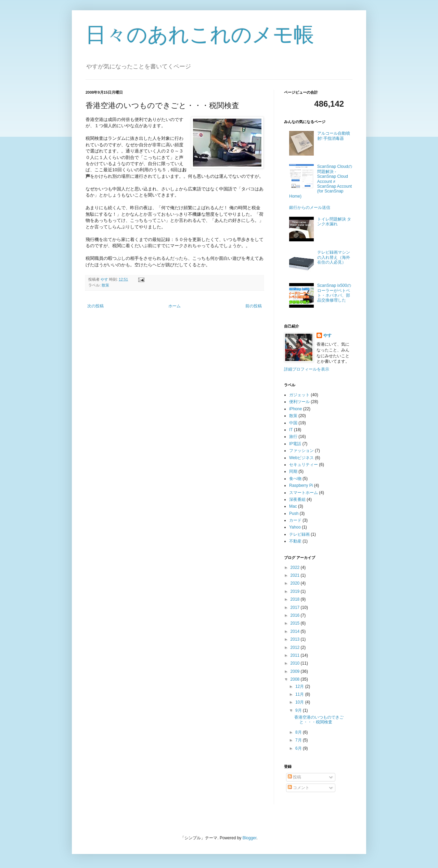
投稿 (294, 777)
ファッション (301, 451)
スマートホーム (304, 493)
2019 (296, 591)
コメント (299, 788)
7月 (299, 740)
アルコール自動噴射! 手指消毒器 (334, 136)
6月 (299, 748)
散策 (105, 285)
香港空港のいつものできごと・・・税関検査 (319, 720)
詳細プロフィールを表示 (307, 369)
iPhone (295, 409)
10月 (300, 702)
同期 (293, 471)
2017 (296, 607)
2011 (296, 655)
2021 (296, 575)
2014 (296, 631)
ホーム (175, 306)
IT (291, 430)
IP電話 (295, 444)
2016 (296, 615)
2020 (296, 583)
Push (294, 513)
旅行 (293, 437)
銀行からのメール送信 (310, 208)
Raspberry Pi (301, 485)
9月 (299, 710)
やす (327, 335)
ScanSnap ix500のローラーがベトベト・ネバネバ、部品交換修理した (334, 293)
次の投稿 (95, 306)
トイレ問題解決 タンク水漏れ (334, 222)
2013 (296, 639)
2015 (296, 623)
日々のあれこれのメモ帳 (200, 35)
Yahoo (295, 527)
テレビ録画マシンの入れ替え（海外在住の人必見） (334, 257)
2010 (296, 663)
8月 (299, 732)
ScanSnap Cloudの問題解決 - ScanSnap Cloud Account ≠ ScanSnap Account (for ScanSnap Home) (321, 181)
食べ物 (295, 479)
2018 (296, 599)
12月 (300, 686)
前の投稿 (254, 306)
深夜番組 (297, 499)
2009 (296, 671)
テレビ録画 (299, 534)
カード (295, 520)
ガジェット (299, 395)
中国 (293, 423)
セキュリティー (304, 465)
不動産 (295, 541)
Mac (293, 506)
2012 (296, 647)
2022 (296, 567)
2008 (296, 679)
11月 (300, 694)
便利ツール (299, 402)
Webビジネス (301, 458)
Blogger (250, 838)
